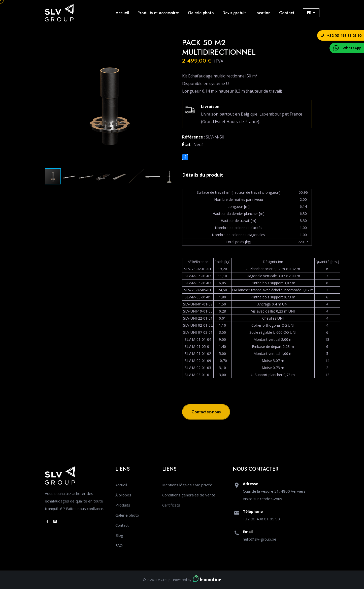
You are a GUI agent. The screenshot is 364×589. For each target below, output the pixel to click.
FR (311, 13)
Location (262, 13)
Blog (119, 535)
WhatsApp (352, 48)
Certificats (171, 505)
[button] (170, 42)
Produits (123, 505)
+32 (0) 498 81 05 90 (344, 35)
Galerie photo (201, 13)
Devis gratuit (234, 13)
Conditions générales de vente (189, 495)
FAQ (119, 545)
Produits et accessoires (158, 13)
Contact (287, 13)
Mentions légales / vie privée (187, 485)
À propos (123, 495)
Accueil (122, 13)
